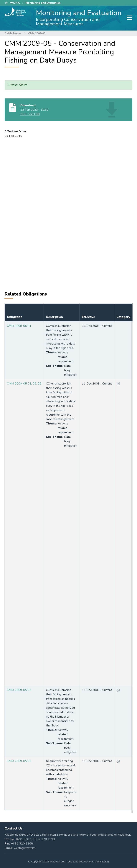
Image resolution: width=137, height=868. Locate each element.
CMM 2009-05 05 (19, 761)
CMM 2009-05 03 (19, 690)
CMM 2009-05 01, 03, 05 (24, 384)
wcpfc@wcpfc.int (25, 848)
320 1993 (48, 839)
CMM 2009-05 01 (19, 326)
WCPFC (15, 3)
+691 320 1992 (26, 839)
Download (28, 105)
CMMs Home (13, 33)
